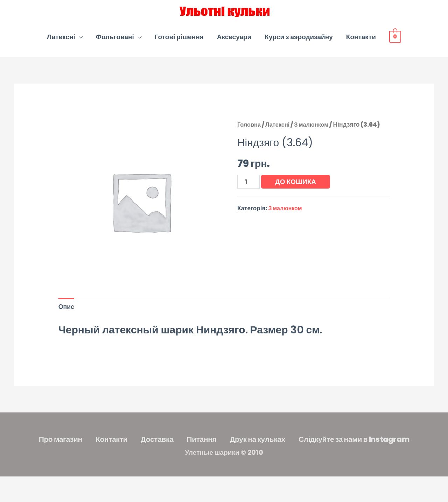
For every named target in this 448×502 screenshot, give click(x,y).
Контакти (361, 45)
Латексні (61, 45)
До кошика (297, 190)
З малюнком (316, 133)
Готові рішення (179, 45)
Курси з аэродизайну (299, 45)
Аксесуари (234, 45)
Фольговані (115, 45)
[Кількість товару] (249, 190)
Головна (250, 133)
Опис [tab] (67, 316)
